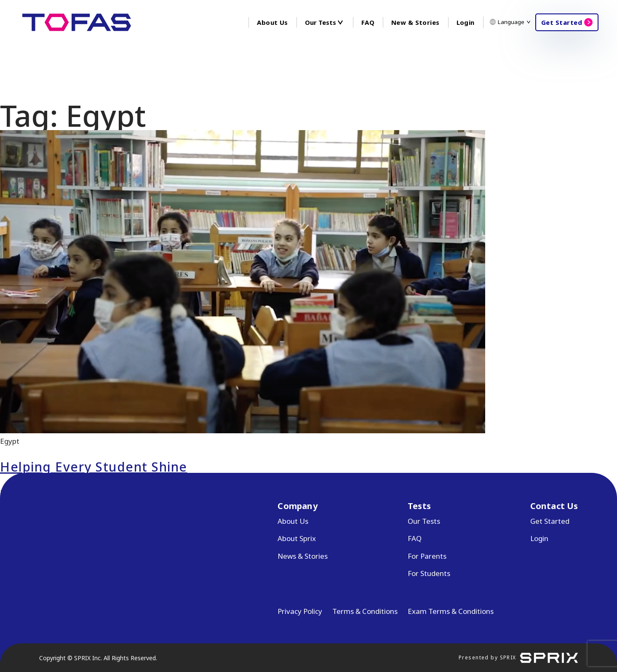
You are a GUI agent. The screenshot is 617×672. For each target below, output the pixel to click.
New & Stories (415, 22)
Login (466, 22)
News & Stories (303, 556)
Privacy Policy (300, 611)
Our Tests (424, 521)
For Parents (427, 556)
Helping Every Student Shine (94, 467)
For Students (429, 573)
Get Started (562, 22)
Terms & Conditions (365, 611)
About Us (272, 22)
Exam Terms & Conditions (451, 611)
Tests (419, 506)
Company (297, 506)
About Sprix (297, 538)
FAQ (368, 22)
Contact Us (554, 506)
